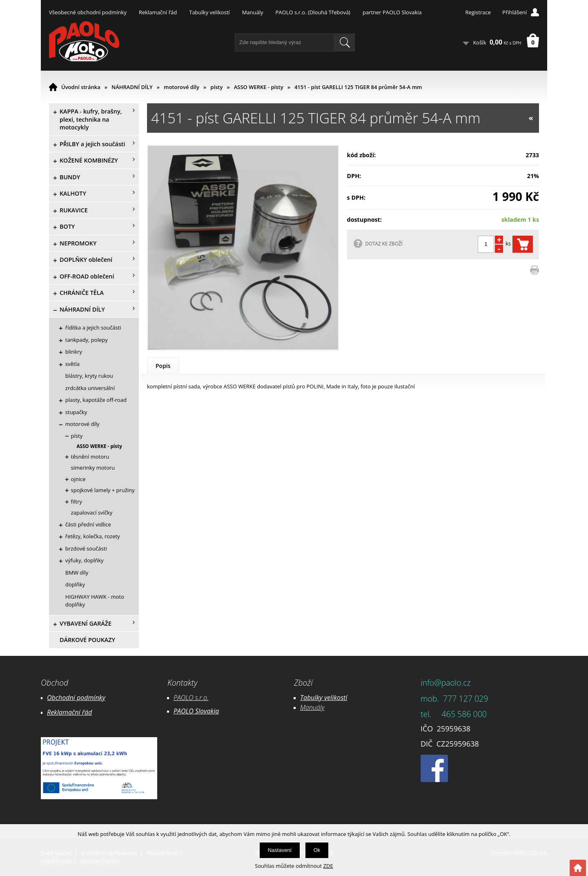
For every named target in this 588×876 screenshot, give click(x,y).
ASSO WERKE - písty (259, 87)
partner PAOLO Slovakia (392, 12)
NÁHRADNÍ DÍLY (132, 87)
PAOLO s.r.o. (191, 698)
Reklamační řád (158, 12)
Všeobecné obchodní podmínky (88, 12)
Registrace (478, 12)
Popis (163, 366)
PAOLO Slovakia (196, 711)
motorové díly (182, 87)
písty (216, 87)
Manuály (253, 12)
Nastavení (280, 850)
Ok (317, 850)
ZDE (328, 866)
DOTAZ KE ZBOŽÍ (384, 243)
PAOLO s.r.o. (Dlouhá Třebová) (313, 12)
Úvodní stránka (81, 87)
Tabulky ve (315, 698)
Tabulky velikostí (209, 12)
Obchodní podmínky (76, 698)
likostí (339, 698)
